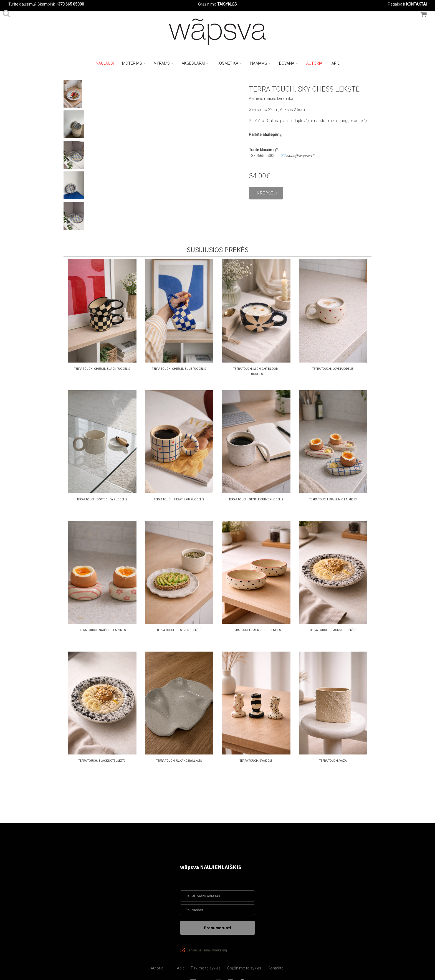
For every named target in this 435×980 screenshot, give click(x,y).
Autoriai (315, 63)
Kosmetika (229, 63)
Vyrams (164, 63)
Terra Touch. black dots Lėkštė (333, 630)
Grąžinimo (208, 4)
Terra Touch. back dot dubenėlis (256, 630)
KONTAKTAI (416, 4)
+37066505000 (262, 156)
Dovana (289, 63)
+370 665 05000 (70, 4)
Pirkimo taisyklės (206, 968)
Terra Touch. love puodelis (333, 369)
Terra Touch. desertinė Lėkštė (179, 630)
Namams (261, 63)
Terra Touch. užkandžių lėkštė (179, 761)
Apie (336, 63)
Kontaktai (276, 968)
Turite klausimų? (22, 4)
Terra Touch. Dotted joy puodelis (102, 499)
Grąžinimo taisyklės (244, 968)
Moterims (134, 63)
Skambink (46, 4)
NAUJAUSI (105, 63)
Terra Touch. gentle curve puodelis (256, 499)
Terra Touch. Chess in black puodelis (102, 369)
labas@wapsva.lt (300, 156)
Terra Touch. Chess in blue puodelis (179, 369)
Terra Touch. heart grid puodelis (179, 499)
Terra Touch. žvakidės (256, 761)
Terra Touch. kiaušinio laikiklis (333, 499)
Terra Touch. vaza (333, 761)
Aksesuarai (195, 63)
